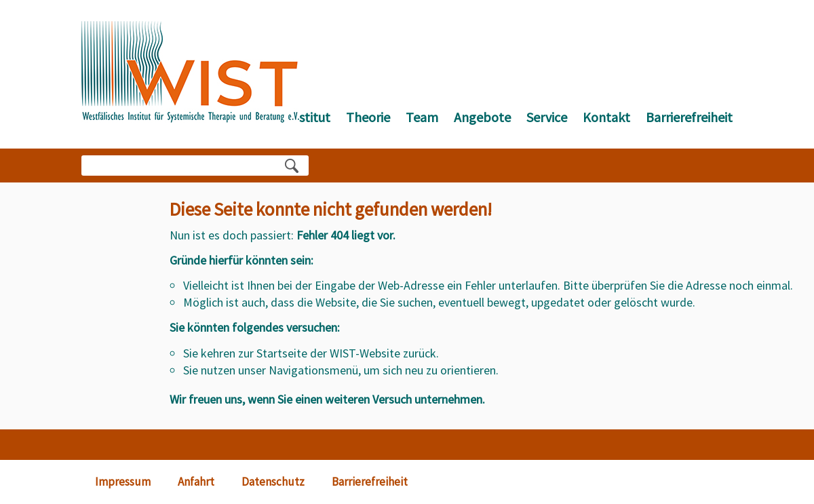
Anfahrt (196, 482)
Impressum (123, 482)
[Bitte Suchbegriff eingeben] (183, 166)
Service (547, 117)
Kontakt (606, 117)
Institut (309, 117)
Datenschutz (273, 482)
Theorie (368, 117)
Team (422, 117)
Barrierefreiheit (689, 117)
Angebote (482, 117)
